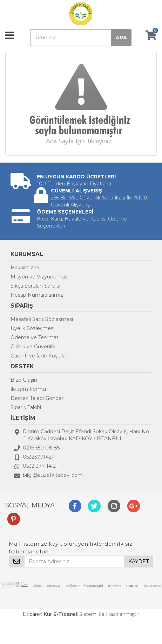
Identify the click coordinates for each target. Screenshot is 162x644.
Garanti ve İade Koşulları (39, 356)
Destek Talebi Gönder (37, 398)
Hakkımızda (25, 268)
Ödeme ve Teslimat (35, 337)
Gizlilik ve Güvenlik (33, 347)
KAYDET (139, 561)
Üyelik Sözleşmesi (32, 328)
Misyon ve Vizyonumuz (39, 277)
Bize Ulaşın (24, 380)
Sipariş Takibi (26, 407)
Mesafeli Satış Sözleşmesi (42, 319)
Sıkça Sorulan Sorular (36, 286)
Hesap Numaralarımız (37, 295)
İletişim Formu (28, 389)
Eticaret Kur (37, 614)
